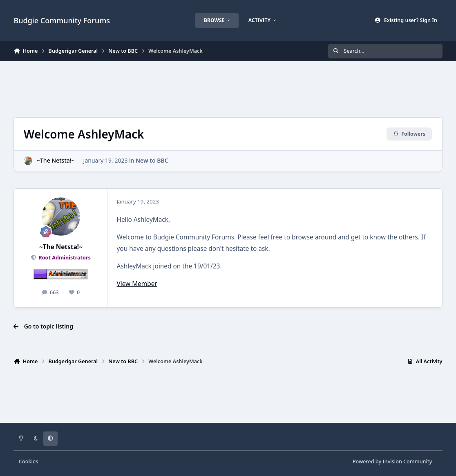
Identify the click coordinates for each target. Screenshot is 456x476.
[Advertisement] (228, 88)
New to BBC (152, 160)
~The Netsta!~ (56, 160)
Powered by (392, 461)
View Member (137, 284)
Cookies (28, 461)
